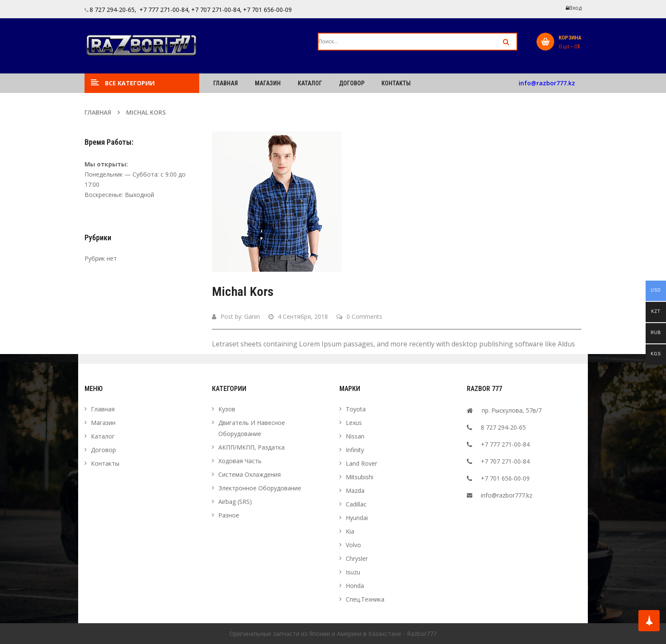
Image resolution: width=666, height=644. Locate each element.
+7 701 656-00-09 (267, 10)
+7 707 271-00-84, (216, 10)
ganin (252, 316)
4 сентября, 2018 (298, 316)
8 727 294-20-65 (503, 427)
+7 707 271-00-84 (505, 461)
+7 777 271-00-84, (164, 10)
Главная (98, 112)
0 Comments (359, 316)
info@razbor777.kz (547, 83)
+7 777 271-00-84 (505, 444)
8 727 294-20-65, (113, 10)
